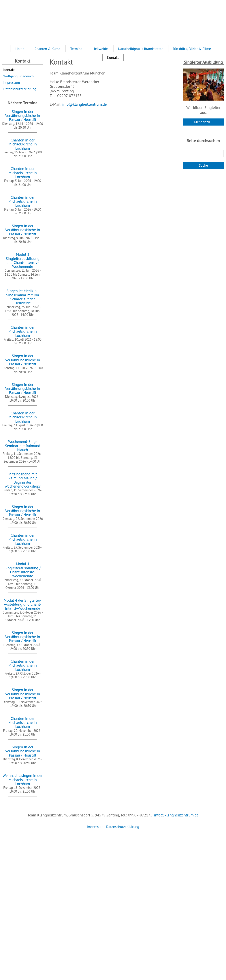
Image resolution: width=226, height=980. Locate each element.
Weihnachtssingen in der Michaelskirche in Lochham (23, 780)
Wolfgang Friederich (18, 76)
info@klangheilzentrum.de (85, 104)
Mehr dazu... (203, 122)
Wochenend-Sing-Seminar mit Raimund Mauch (23, 446)
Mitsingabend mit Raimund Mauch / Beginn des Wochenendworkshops (23, 480)
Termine (76, 49)
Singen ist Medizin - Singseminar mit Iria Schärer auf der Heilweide (23, 297)
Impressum (12, 82)
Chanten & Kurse (47, 49)
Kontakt (9, 70)
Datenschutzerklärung (20, 89)
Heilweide (100, 49)
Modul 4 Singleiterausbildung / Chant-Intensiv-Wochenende (23, 570)
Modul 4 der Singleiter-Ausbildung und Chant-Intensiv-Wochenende (23, 604)
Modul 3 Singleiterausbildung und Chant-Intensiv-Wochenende (23, 260)
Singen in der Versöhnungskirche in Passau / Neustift (23, 116)
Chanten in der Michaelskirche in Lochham (23, 144)
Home (20, 49)
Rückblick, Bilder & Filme (192, 49)
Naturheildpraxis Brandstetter (140, 49)
